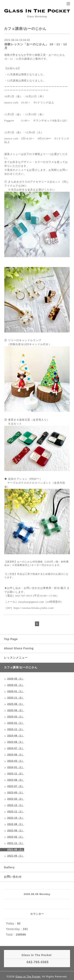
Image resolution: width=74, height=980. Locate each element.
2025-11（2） (16, 698)
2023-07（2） (16, 786)
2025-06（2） (16, 710)
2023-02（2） (16, 799)
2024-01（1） (16, 767)
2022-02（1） (16, 837)
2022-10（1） (16, 818)
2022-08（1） (16, 824)
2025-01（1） (16, 723)
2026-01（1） (16, 691)
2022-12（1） (16, 805)
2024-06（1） (16, 755)
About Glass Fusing (19, 648)
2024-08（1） (16, 742)
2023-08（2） (16, 780)
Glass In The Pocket (28, 977)
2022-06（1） (16, 831)
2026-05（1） (16, 679)
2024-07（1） (16, 748)
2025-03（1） (16, 717)
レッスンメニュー (16, 658)
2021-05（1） (16, 856)
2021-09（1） (16, 850)
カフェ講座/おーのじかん (21, 667)
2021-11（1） (16, 843)
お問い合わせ (13, 877)
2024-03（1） (16, 761)
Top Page (11, 639)
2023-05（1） (16, 793)
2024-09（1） (16, 736)
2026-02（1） (16, 685)
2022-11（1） (16, 812)
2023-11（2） (16, 774)
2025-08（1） (16, 704)
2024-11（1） (16, 729)
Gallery (9, 867)
